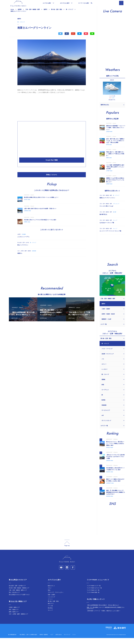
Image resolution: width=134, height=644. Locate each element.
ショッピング (51, 603)
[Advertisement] (52, 113)
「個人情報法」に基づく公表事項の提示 (28, 641)
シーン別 (50, 612)
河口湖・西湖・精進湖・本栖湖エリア (19, 594)
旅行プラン (51, 609)
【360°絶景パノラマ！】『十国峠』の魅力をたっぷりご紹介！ (104, 617)
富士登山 (50, 614)
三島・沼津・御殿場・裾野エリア (18, 596)
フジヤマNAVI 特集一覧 (93, 598)
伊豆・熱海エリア (14, 616)
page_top (67, 549)
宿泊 (49, 596)
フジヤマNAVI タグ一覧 (93, 596)
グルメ (50, 594)
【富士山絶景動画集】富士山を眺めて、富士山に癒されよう (103, 611)
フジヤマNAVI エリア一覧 (94, 592)
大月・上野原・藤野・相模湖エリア (18, 620)
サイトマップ (67, 641)
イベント (50, 605)
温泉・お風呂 (51, 601)
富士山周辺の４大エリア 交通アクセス (19, 601)
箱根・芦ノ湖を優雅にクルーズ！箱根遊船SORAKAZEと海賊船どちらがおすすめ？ (106, 614)
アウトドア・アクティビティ (56, 598)
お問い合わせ (59, 641)
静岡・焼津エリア (14, 618)
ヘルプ (52, 641)
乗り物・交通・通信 (53, 607)
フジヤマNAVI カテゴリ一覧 (94, 594)
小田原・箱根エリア (14, 613)
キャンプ (50, 616)
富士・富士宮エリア (14, 598)
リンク (74, 641)
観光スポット (51, 592)
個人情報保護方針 (12, 641)
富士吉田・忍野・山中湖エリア (17, 592)
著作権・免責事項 (44, 641)
